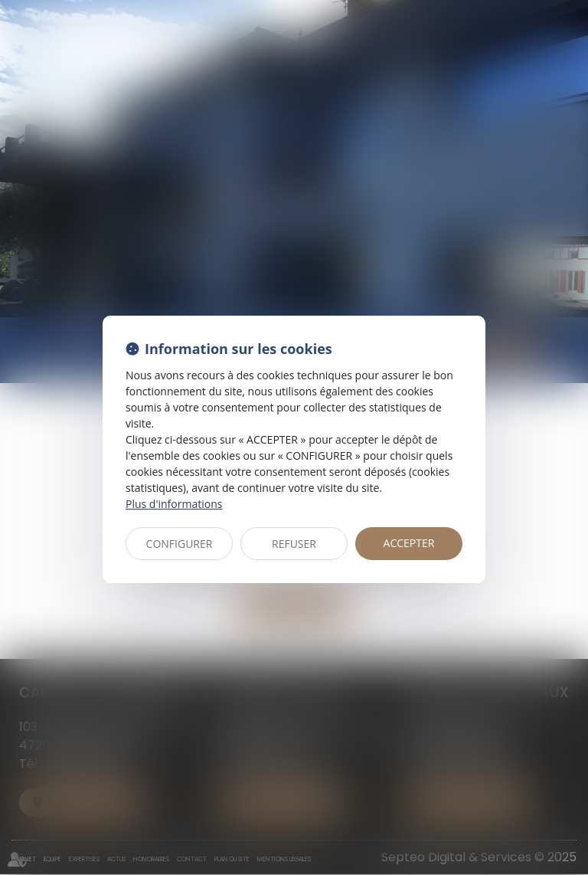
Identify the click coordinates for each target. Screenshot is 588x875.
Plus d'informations (174, 504)
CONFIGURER (180, 544)
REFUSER (294, 544)
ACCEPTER (409, 543)
